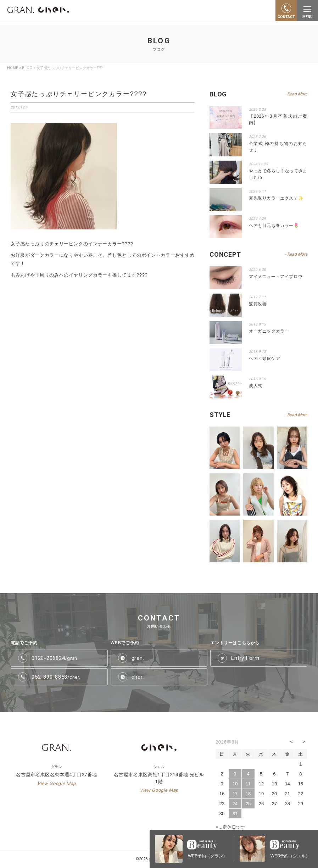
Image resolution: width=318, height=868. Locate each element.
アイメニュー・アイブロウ (276, 277)
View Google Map (57, 783)
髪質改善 (258, 304)
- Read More (296, 415)
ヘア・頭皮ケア (264, 358)
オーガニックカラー (269, 331)
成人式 (256, 386)
